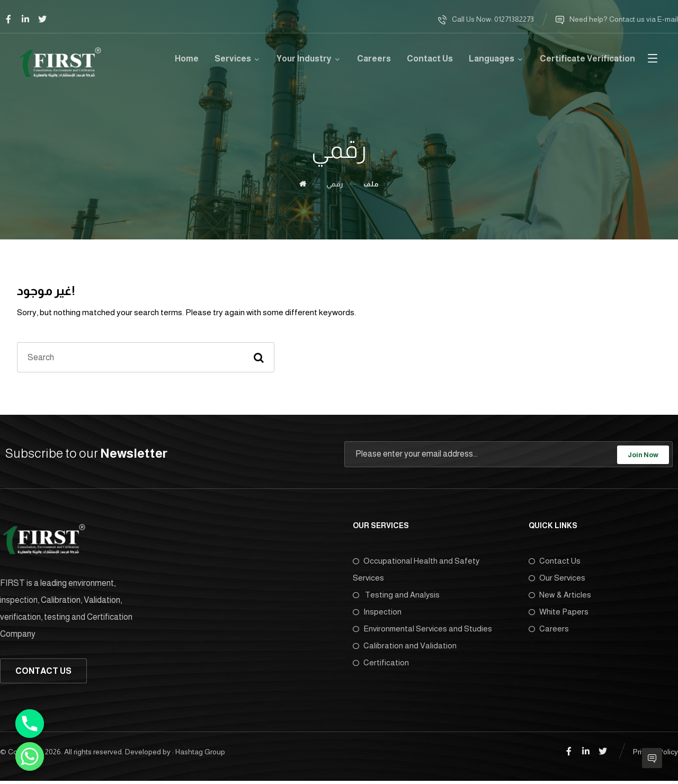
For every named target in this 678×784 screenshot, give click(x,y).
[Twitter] (42, 19)
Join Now (643, 455)
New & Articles (560, 596)
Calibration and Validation (405, 647)
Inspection (377, 613)
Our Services (557, 579)
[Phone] (30, 724)
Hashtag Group (200, 753)
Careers (549, 630)
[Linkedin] (25, 19)
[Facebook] (8, 19)
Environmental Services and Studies (422, 630)
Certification (381, 663)
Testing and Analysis (396, 596)
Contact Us (555, 562)
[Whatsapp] (30, 756)
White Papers (559, 613)
